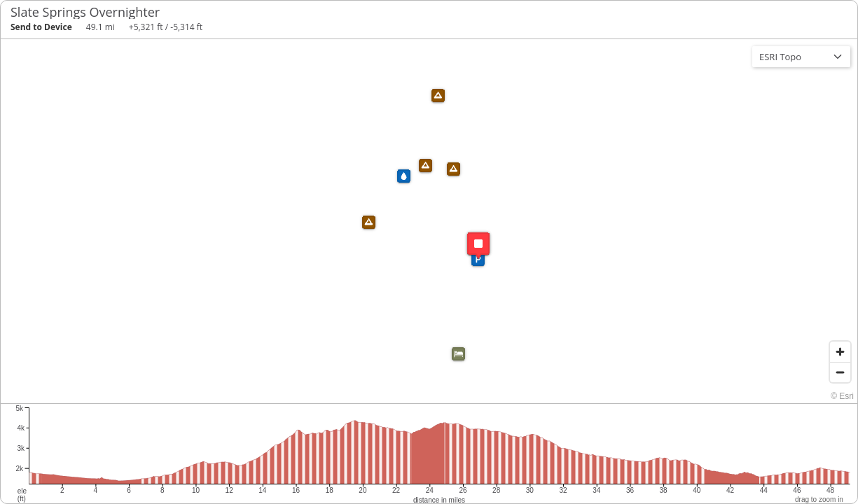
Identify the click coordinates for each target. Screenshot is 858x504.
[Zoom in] (840, 352)
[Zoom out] (840, 372)
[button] (454, 169)
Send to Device (41, 27)
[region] (429, 221)
